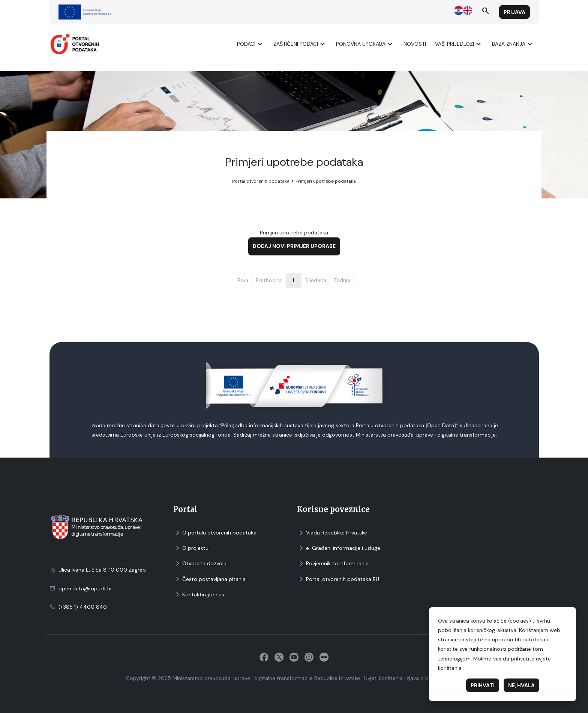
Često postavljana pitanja (209, 579)
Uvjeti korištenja (383, 678)
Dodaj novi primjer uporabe (294, 246)
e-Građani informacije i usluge (339, 548)
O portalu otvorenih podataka (215, 533)
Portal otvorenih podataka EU (338, 579)
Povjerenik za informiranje (333, 564)
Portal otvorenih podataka (261, 181)
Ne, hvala (521, 685)
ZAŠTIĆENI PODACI (300, 44)
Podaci (251, 44)
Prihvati (483, 685)
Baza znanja (513, 44)
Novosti (415, 44)
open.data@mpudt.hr (85, 588)
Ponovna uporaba (365, 44)
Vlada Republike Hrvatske (332, 533)
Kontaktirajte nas (199, 595)
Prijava (514, 12)
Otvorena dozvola (200, 564)
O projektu (191, 548)
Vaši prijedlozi (459, 44)
